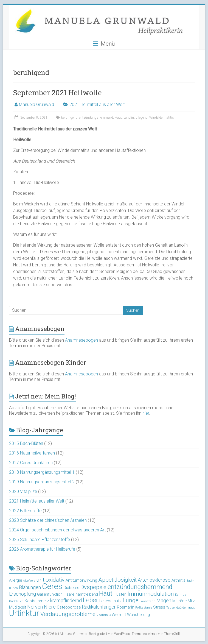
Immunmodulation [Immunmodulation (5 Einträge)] (151, 594)
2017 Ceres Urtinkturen (31, 463)
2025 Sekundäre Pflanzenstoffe (40, 540)
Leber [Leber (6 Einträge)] (91, 600)
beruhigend (69, 118)
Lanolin (129, 118)
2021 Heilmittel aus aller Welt (97, 104)
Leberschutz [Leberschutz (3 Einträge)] (110, 601)
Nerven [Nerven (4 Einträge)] (35, 607)
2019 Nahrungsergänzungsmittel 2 (42, 482)
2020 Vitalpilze (23, 491)
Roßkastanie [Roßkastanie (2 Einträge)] (144, 608)
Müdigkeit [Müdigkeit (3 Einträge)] (18, 607)
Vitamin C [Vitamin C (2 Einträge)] (104, 615)
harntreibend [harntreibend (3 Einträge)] (87, 594)
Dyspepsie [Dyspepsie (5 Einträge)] (93, 587)
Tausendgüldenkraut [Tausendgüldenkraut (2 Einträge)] (181, 608)
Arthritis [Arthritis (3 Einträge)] (179, 580)
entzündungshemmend (96, 118)
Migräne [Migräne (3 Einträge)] (179, 601)
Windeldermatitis (162, 118)
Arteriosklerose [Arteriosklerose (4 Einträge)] (154, 580)
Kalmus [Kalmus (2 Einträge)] (181, 595)
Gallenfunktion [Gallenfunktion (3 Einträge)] (50, 594)
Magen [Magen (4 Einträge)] (164, 600)
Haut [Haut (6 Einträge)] (106, 594)
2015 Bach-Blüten (26, 443)
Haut (118, 118)
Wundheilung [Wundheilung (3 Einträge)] (138, 615)
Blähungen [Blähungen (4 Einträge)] (30, 587)
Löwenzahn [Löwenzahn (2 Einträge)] (147, 601)
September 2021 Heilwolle (57, 93)
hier (146, 413)
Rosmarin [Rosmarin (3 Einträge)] (126, 607)
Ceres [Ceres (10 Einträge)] (52, 586)
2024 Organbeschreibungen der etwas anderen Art (57, 530)
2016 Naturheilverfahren (32, 453)
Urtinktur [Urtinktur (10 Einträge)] (24, 613)
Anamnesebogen (81, 340)
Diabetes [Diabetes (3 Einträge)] (71, 588)
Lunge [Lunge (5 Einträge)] (131, 600)
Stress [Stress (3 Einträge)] (159, 607)
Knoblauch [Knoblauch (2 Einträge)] (16, 601)
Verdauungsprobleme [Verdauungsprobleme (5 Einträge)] (68, 614)
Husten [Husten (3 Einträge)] (120, 594)
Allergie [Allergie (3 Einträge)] (16, 580)
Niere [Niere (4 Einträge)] (50, 607)
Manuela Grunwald (36, 104)
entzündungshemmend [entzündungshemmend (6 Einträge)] (140, 587)
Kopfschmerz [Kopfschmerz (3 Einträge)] (37, 601)
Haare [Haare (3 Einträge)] (69, 594)
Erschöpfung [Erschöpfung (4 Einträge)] (23, 594)
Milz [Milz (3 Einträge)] (191, 601)
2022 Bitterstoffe (25, 511)
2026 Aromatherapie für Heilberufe (42, 549)
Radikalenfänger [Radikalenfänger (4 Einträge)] (99, 607)
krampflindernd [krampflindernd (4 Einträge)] (66, 600)
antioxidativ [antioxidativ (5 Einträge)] (50, 580)
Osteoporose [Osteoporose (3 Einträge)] (69, 607)
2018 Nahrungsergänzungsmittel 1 (42, 472)
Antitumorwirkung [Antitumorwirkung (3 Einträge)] (81, 580)
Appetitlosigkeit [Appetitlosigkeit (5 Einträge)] (117, 580)
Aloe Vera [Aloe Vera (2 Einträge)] (29, 581)
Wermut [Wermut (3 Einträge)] (119, 615)
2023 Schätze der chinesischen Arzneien (48, 520)
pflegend (142, 118)
